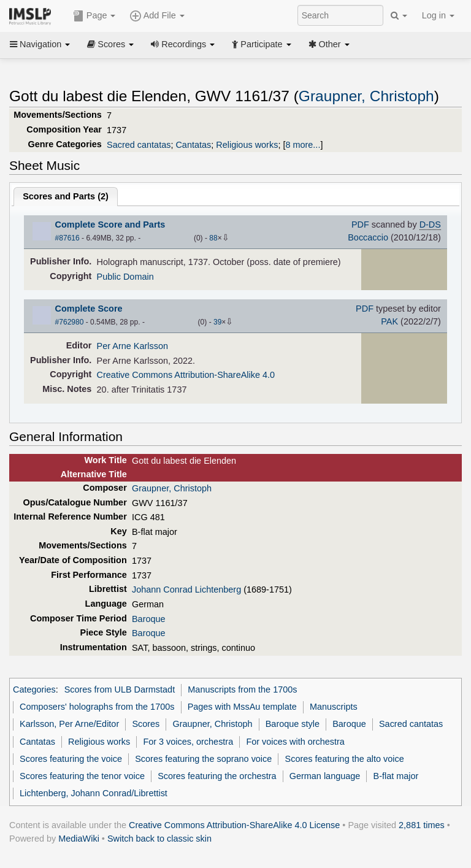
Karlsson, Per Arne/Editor (69, 724)
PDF (360, 225)
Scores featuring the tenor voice (82, 776)
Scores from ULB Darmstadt (120, 689)
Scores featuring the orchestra (217, 776)
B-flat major (396, 776)
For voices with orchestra (295, 742)
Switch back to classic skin (159, 839)
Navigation (40, 44)
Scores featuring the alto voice (345, 759)
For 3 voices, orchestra (188, 742)
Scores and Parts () (66, 196)
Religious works (247, 145)
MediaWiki (79, 839)
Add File (157, 16)
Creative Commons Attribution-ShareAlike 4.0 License (234, 825)
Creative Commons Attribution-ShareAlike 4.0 (186, 375)
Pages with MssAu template (242, 707)
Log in (438, 15)
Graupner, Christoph (366, 96)
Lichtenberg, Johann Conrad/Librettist (94, 793)
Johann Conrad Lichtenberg (186, 590)
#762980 (70, 322)
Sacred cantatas (139, 145)
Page (94, 16)
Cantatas (193, 145)
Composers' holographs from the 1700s (97, 707)
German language (325, 776)
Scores (110, 44)
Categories (34, 689)
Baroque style (293, 724)
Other (329, 44)
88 (213, 238)
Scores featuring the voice (71, 759)
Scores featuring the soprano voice (203, 759)
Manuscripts (334, 707)
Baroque (149, 619)
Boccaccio (368, 237)
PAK (389, 321)
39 (217, 322)
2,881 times (422, 825)
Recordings (183, 44)
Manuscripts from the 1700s (242, 689)
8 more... (303, 145)
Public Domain (125, 277)
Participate (261, 44)
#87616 (67, 238)
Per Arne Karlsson (132, 346)
